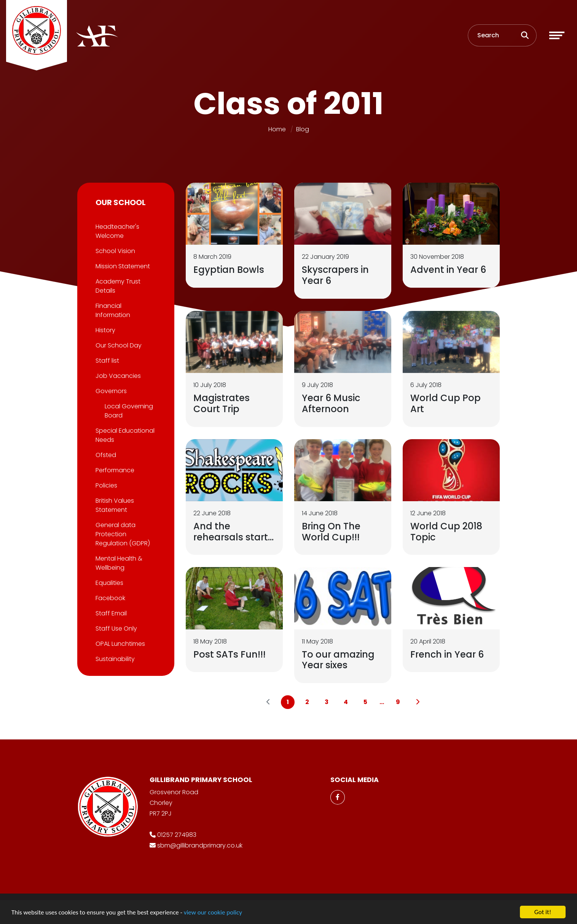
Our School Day (118, 345)
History (105, 330)
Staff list (107, 361)
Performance (114, 470)
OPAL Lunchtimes (120, 644)
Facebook (110, 598)
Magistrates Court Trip (222, 403)
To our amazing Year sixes (339, 660)
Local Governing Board (128, 411)
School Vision (115, 251)
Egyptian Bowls (230, 270)
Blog (303, 129)
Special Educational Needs (124, 435)
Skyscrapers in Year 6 (336, 275)
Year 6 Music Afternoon (332, 403)
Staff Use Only (116, 628)
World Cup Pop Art (446, 403)
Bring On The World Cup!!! (332, 532)
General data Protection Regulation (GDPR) (122, 534)
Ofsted (105, 455)
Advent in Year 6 (449, 270)
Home (277, 129)
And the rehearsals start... (234, 532)
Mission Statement (122, 266)
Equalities (109, 583)
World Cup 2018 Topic (447, 532)
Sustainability (114, 659)
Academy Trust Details (117, 286)
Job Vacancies (117, 376)
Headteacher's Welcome (117, 231)
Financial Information (112, 310)
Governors (110, 391)
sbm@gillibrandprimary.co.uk (200, 845)
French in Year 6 (448, 654)
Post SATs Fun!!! (230, 654)
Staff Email (110, 613)
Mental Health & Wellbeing (118, 563)
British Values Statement (114, 505)
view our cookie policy (213, 914)
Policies (106, 485)
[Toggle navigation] (557, 35)
